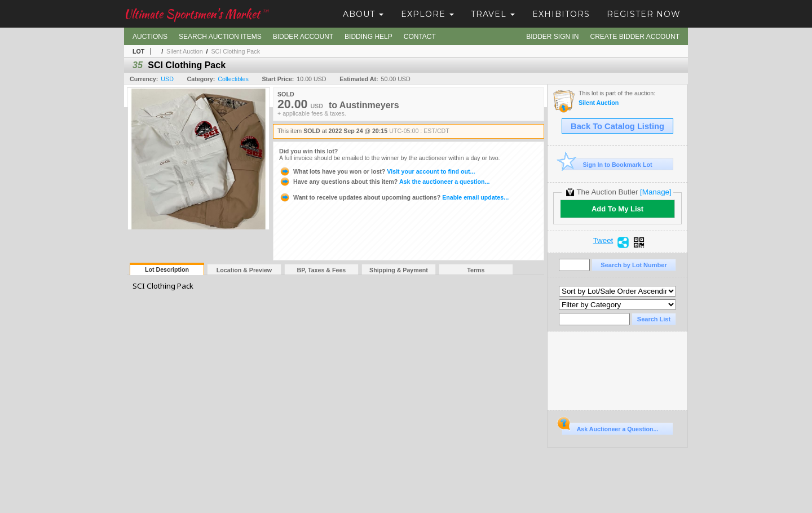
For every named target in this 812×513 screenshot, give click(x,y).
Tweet (603, 241)
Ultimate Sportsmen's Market (196, 14)
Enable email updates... (394, 197)
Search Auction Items (220, 37)
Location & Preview (244, 270)
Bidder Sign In (552, 37)
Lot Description (167, 269)
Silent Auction (185, 51)
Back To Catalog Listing (617, 126)
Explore (427, 14)
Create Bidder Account (635, 37)
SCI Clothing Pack (235, 51)
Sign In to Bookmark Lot (607, 164)
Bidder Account (303, 37)
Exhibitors (561, 14)
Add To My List (617, 209)
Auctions (150, 37)
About (363, 14)
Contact (420, 37)
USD (167, 79)
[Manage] (656, 192)
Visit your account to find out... (377, 171)
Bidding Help (369, 37)
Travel (493, 14)
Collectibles (233, 79)
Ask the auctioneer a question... (384, 182)
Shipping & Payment (399, 270)
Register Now (644, 14)
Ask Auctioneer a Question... (610, 427)
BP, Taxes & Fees (322, 270)
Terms (476, 270)
